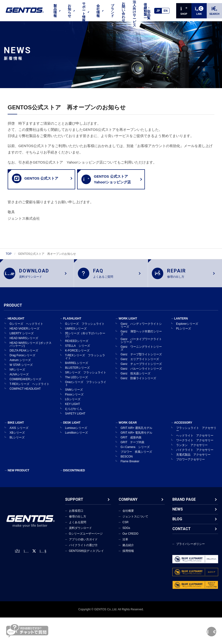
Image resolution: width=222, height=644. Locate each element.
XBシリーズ (17, 436)
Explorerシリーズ (187, 328)
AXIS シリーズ (19, 432)
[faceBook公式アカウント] (17, 555)
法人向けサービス (134, 14)
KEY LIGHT (73, 408)
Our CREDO (130, 538)
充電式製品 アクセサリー (193, 458)
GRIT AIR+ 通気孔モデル (136, 432)
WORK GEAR (128, 426)
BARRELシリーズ (77, 367)
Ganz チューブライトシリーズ (141, 368)
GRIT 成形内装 (131, 441)
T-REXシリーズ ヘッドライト (29, 388)
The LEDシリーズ (77, 381)
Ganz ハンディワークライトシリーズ (141, 329)
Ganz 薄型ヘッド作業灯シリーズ (141, 337)
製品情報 (55, 11)
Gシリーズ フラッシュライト (85, 328)
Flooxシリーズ (74, 398)
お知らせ (69, 11)
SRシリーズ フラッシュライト (86, 376)
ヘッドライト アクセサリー (195, 439)
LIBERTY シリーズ (22, 337)
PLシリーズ (184, 332)
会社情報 (98, 11)
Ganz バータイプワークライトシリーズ (141, 344)
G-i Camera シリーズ (135, 451)
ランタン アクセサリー (192, 449)
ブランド (112, 11)
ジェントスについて (135, 520)
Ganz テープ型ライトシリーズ (141, 358)
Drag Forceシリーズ (22, 359)
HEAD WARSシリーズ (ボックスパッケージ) (31, 348)
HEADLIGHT (16, 322)
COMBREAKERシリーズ (25, 383)
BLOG (177, 523)
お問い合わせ (123, 12)
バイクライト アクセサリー (195, 454)
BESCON (127, 460)
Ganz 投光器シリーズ (135, 377)
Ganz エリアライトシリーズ (140, 363)
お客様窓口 (76, 515)
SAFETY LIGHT (75, 417)
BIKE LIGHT (16, 426)
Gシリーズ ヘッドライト (26, 328)
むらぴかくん (74, 413)
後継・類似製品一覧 (147, 11)
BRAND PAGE (184, 503)
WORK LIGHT (128, 322)
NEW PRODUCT (18, 474)
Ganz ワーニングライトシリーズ (141, 352)
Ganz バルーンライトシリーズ (141, 373)
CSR (125, 526)
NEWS (178, 513)
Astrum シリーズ (20, 364)
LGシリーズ (73, 403)
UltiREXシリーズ (76, 332)
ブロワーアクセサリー (190, 463)
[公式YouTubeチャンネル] (43, 555)
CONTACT (182, 533)
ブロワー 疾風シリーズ (136, 456)
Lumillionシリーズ (77, 436)
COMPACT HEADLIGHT (25, 393)
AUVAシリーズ (19, 378)
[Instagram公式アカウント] (26, 555)
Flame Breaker (130, 465)
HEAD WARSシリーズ (24, 342)
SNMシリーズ (74, 394)
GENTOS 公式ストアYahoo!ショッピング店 (106, 179)
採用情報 (128, 555)
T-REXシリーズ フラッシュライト (85, 361)
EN (166, 11)
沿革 (125, 543)
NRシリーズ (17, 373)
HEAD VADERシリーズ (24, 332)
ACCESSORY (183, 426)
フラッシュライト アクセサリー (196, 433)
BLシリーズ (17, 441)
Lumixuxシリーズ (76, 432)
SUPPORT (74, 503)
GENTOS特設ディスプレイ (86, 555)
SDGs (126, 532)
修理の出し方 (78, 520)
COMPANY (128, 503)
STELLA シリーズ (78, 350)
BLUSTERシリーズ (77, 372)
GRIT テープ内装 (132, 446)
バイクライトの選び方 (83, 549)
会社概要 (128, 515)
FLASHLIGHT (72, 322)
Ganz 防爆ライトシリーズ (138, 382)
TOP (9, 254)
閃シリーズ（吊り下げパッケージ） (85, 339)
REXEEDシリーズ (77, 345)
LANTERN (181, 322)
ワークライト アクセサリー (195, 444)
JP (158, 11)
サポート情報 (84, 12)
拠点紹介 (128, 549)
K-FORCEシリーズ (77, 354)
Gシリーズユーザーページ (86, 538)
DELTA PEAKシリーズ (24, 354)
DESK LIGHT (72, 426)
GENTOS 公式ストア (35, 178)
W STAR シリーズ (21, 369)
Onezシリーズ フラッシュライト (86, 387)
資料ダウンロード (80, 532)
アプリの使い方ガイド (83, 543)
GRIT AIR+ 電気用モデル (136, 436)
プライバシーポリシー (190, 548)
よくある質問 (78, 526)
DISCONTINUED (74, 474)
